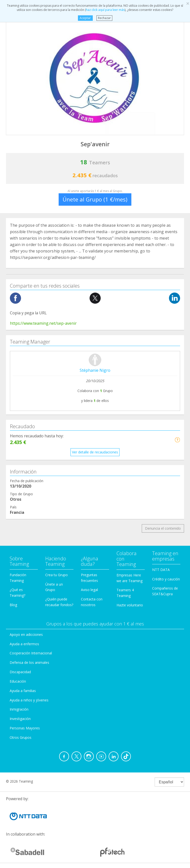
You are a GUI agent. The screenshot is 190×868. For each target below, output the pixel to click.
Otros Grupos (21, 737)
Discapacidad (20, 672)
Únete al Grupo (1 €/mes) (95, 199)
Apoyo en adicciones (26, 634)
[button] (177, 440)
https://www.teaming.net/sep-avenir (43, 323)
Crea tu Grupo (57, 575)
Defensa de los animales (29, 662)
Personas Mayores (25, 728)
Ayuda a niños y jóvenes (29, 700)
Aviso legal (89, 590)
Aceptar (85, 18)
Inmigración (19, 709)
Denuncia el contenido (163, 528)
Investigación (20, 719)
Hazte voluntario (130, 605)
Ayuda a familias (23, 691)
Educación (18, 681)
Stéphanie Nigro (95, 370)
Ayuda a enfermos (24, 644)
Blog (13, 605)
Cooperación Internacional (31, 653)
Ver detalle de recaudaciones (95, 452)
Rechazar (104, 18)
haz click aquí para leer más (105, 10)
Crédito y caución (166, 579)
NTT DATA (161, 570)
